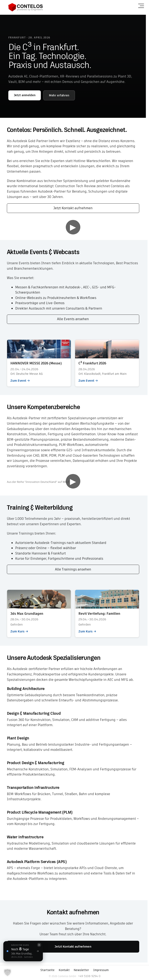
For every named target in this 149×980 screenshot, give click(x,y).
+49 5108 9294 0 (89, 976)
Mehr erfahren (59, 95)
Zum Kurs (39, 614)
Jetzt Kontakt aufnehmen (73, 208)
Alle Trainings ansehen (73, 569)
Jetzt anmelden (25, 95)
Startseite (47, 970)
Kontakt (64, 970)
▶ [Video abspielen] (73, 227)
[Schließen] (39, 945)
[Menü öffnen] (141, 6)
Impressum (101, 970)
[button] (7, 973)
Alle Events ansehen (73, 319)
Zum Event (39, 363)
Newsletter (81, 970)
